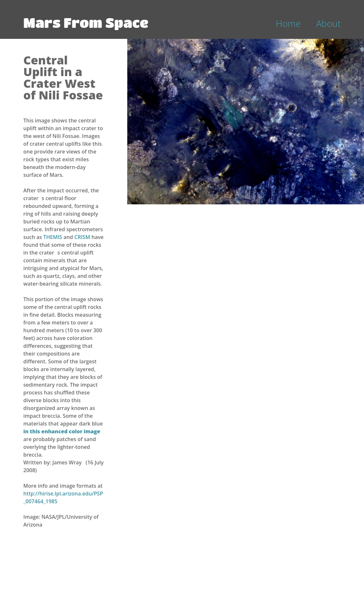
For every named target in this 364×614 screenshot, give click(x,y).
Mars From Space (86, 22)
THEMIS (53, 237)
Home (288, 23)
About (328, 23)
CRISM (83, 237)
